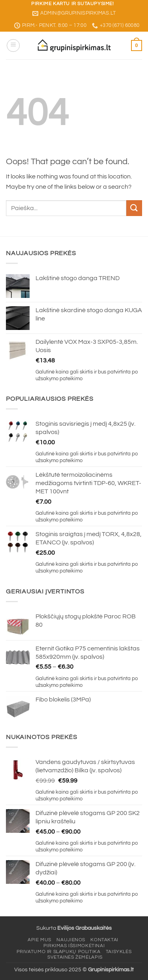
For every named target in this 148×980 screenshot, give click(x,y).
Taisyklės (119, 952)
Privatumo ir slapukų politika (59, 952)
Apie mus (39, 940)
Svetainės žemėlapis (75, 957)
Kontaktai (104, 940)
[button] (13, 45)
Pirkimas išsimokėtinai (74, 946)
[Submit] (134, 208)
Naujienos (71, 940)
